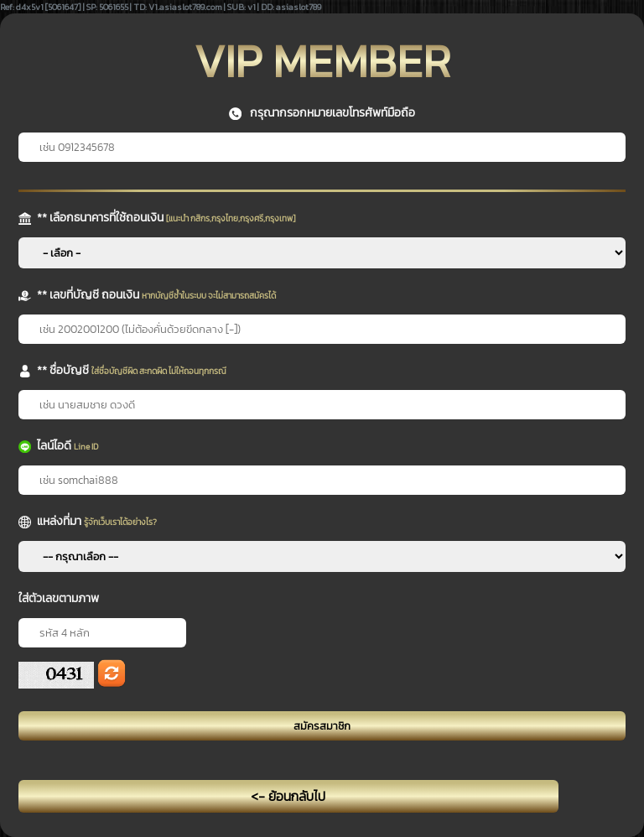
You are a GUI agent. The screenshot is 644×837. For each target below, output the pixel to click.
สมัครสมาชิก (322, 726)
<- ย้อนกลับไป (288, 796)
